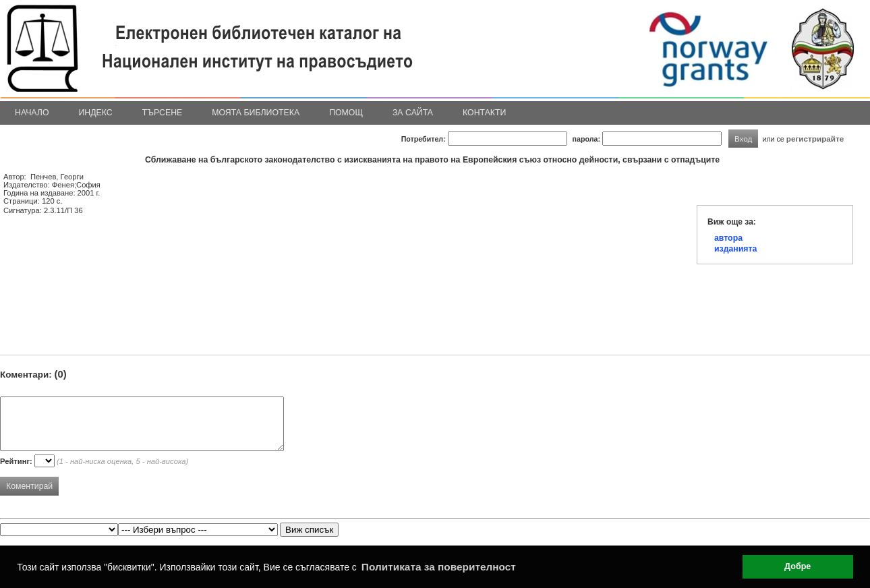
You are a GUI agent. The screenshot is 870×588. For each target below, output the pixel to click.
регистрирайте (815, 139)
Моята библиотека (256, 113)
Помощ (346, 113)
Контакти (484, 113)
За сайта (413, 113)
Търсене (163, 113)
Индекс (96, 113)
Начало (32, 113)
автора (728, 238)
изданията (735, 249)
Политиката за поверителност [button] (439, 567)
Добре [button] (797, 566)
